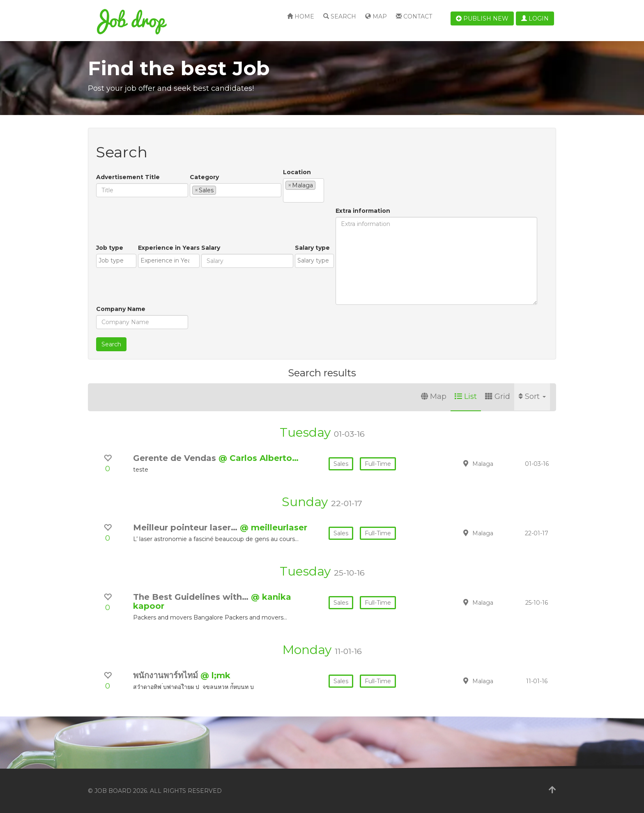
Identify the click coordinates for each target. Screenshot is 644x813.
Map (376, 16)
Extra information (363, 211)
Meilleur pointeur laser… (186, 527)
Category (204, 177)
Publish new (482, 18)
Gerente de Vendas (176, 458)
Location (297, 172)
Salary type (312, 248)
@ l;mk (215, 675)
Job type (110, 248)
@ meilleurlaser (274, 527)
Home (301, 16)
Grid (498, 396)
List (466, 396)
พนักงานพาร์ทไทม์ (167, 675)
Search (340, 16)
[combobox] (236, 190)
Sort (532, 396)
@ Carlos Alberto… (259, 458)
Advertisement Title (128, 177)
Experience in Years (169, 248)
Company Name (121, 309)
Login (535, 18)
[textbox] (220, 190)
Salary (211, 248)
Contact (414, 16)
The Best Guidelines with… (192, 597)
